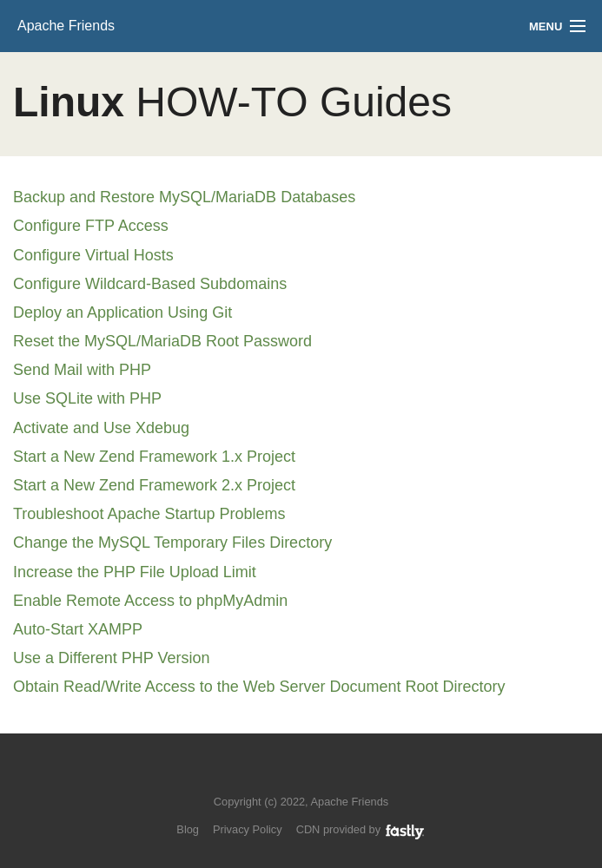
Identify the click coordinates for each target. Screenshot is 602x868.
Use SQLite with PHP (87, 398)
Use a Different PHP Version (111, 658)
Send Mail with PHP (82, 370)
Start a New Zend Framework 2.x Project (154, 485)
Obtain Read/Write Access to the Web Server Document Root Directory (259, 687)
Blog (188, 829)
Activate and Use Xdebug (101, 428)
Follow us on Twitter (284, 776)
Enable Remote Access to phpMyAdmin (150, 601)
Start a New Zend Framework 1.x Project (154, 457)
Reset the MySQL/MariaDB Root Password (162, 341)
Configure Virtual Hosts (93, 255)
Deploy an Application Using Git (122, 312)
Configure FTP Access (91, 226)
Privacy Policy (248, 829)
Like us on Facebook (314, 776)
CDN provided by (361, 829)
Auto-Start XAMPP (78, 629)
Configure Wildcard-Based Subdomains (150, 284)
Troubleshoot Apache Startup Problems (149, 514)
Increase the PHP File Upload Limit (135, 572)
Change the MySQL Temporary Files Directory (172, 542)
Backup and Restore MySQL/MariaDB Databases (184, 197)
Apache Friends (66, 26)
